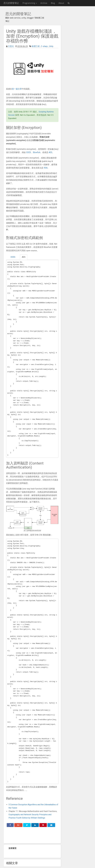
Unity (51, 46)
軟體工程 (36, 46)
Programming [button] (30, 3)
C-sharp (44, 46)
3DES (29, 152)
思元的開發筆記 (11, 3)
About (61, 3)
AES (50, 152)
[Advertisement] (32, 836)
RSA (46, 168)
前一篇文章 (17, 89)
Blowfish (37, 152)
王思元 (11, 46)
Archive (44, 3)
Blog (53, 3)
